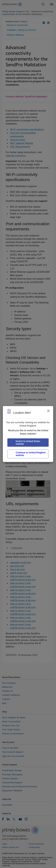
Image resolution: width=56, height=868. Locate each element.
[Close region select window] (48, 411)
